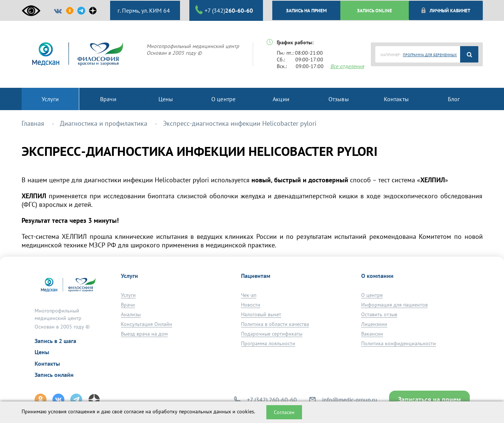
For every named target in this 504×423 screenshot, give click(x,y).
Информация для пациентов (394, 305)
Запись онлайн (54, 375)
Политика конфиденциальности (399, 343)
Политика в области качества (275, 324)
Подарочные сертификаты (272, 334)
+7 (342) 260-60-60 (272, 400)
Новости (251, 305)
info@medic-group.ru (350, 400)
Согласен (284, 412)
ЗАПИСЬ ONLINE (375, 10)
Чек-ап (249, 295)
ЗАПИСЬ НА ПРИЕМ (306, 10)
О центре (372, 295)
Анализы (131, 314)
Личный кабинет (445, 10)
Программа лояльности (268, 343)
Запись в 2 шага (55, 341)
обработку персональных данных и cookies (203, 411)
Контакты (47, 363)
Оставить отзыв (379, 314)
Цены (42, 352)
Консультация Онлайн (147, 324)
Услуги (128, 295)
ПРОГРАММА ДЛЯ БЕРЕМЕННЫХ (430, 55)
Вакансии (372, 334)
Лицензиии (374, 324)
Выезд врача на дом (144, 334)
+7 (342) (224, 10)
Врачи (128, 305)
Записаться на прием (429, 399)
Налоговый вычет (261, 314)
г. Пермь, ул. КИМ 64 (143, 10)
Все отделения (347, 66)
